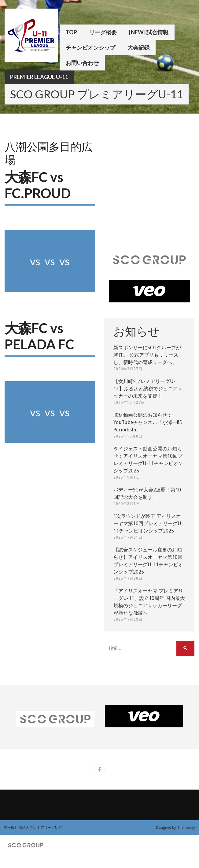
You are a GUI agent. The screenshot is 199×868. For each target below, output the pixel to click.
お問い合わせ (82, 63)
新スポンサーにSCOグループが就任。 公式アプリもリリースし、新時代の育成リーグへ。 (147, 355)
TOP (71, 32)
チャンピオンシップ (90, 47)
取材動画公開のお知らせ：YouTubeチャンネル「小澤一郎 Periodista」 (148, 422)
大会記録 (138, 47)
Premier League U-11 (39, 77)
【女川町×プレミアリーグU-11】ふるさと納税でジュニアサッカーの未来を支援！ (148, 389)
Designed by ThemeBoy (175, 828)
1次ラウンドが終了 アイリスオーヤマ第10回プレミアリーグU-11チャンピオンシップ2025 (148, 523)
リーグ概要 (103, 32)
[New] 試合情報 (149, 32)
